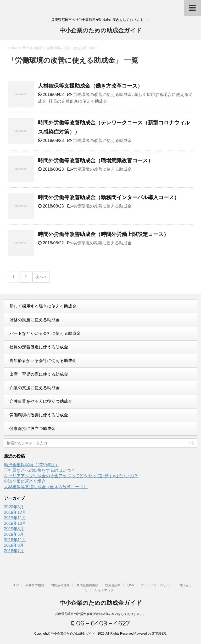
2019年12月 (15, 512)
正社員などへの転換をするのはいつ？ (40, 470)
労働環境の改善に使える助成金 (102, 94)
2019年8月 (14, 529)
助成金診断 (113, 585)
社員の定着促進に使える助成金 (78, 101)
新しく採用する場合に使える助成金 (43, 306)
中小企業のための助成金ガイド (101, 31)
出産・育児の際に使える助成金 (39, 374)
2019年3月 (14, 534)
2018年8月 (14, 545)
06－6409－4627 (101, 623)
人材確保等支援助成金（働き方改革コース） (90, 86)
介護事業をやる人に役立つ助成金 (41, 401)
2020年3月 (14, 507)
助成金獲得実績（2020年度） (32, 465)
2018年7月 (14, 551)
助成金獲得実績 (87, 585)
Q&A (131, 585)
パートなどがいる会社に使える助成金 (45, 333)
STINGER (159, 634)
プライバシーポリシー (157, 585)
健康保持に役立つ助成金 (32, 429)
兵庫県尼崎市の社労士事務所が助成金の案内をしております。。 (100, 614)
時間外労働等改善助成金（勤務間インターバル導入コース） (109, 197)
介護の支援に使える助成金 (35, 388)
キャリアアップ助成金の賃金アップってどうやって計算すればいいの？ (71, 476)
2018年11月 (15, 540)
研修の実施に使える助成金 (35, 320)
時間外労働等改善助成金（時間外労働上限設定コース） (103, 234)
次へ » (41, 277)
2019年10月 (15, 523)
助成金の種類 (60, 585)
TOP (15, 585)
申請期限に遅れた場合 (25, 481)
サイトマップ (104, 590)
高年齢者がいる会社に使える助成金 (43, 361)
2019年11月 (15, 518)
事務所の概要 (35, 585)
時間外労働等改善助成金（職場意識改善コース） (96, 160)
